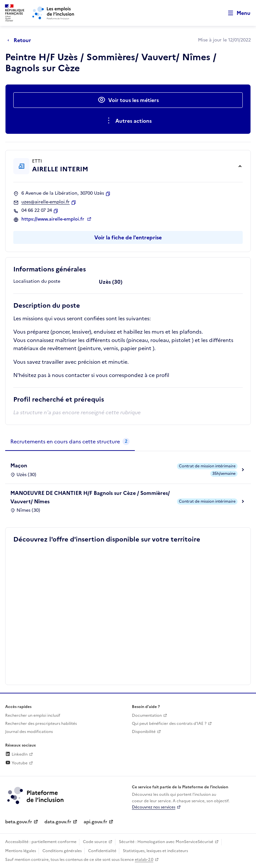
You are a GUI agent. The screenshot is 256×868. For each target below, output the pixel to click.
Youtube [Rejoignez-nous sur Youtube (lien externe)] (16, 763)
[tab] (70, 442)
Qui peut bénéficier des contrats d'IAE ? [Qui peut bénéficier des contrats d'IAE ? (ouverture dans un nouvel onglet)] (169, 724)
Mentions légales (21, 851)
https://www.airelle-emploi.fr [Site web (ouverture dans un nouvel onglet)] (53, 219)
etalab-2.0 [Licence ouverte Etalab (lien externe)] (144, 860)
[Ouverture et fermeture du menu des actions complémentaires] (128, 121)
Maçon (19, 465)
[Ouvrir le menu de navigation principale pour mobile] (236, 13)
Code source (95, 842)
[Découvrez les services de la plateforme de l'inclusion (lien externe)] (36, 795)
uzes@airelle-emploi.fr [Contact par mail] (46, 202)
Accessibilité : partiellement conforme (41, 842)
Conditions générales (62, 851)
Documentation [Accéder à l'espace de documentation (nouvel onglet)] (147, 715)
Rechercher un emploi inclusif (33, 715)
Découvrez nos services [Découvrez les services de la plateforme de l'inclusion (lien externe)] (154, 807)
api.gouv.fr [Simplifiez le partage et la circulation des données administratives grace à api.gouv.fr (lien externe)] (95, 822)
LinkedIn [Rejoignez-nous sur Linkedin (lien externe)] (16, 754)
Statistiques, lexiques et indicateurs (155, 851)
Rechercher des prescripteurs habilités (41, 724)
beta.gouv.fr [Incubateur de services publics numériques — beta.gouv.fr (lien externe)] (19, 822)
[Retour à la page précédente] (21, 40)
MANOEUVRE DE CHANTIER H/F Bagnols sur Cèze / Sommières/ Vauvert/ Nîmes (90, 497)
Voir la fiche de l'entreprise (128, 237)
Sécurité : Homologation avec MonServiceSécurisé (166, 842)
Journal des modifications (29, 732)
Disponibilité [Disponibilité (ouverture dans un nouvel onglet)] (144, 732)
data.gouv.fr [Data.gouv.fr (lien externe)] (58, 822)
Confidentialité (102, 851)
